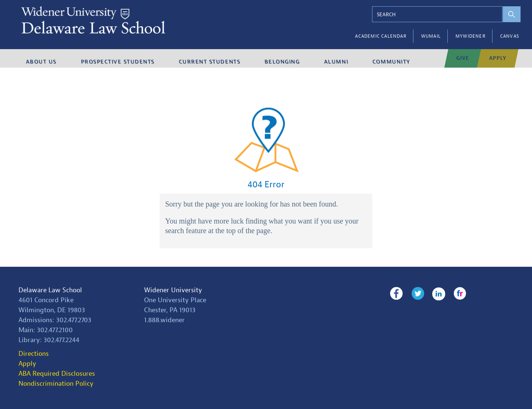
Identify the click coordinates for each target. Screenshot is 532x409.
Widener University (173, 290)
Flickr (453, 294)
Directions (34, 354)
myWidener (470, 36)
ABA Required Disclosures (57, 374)
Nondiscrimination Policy (56, 384)
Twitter (415, 294)
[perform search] (505, 14)
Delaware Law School (50, 290)
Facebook (396, 294)
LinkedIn (435, 294)
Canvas (510, 36)
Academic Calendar (381, 36)
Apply (27, 364)
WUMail (431, 36)
